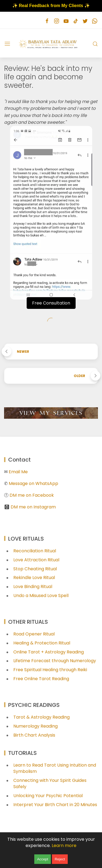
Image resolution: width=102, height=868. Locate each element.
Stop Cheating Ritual (35, 569)
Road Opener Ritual (34, 634)
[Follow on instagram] (56, 21)
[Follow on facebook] (47, 21)
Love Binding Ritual (33, 587)
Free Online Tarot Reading (41, 679)
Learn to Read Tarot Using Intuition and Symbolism (55, 768)
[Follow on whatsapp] (95, 21)
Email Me (18, 472)
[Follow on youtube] (66, 21)
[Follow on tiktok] (75, 21)
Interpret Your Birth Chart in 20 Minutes (55, 805)
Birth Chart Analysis (34, 735)
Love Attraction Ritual (36, 560)
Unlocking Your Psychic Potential (48, 796)
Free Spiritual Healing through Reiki (50, 670)
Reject (60, 859)
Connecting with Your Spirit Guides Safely (50, 783)
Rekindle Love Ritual (34, 578)
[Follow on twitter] (85, 21)
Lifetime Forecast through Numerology (55, 661)
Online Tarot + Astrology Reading (49, 652)
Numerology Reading (35, 726)
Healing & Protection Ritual (42, 643)
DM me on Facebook (32, 495)
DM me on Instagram (33, 507)
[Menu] (7, 44)
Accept (43, 859)
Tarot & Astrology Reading (41, 717)
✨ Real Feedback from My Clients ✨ (51, 6)
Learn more (64, 846)
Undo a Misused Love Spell (41, 596)
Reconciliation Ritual (35, 551)
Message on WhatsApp (33, 483)
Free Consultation (51, 303)
